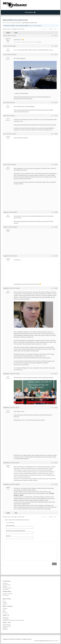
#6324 (56, 54)
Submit (54, 564)
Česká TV (5, 604)
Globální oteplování (16, 23)
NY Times (5, 613)
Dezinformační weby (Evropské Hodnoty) (13, 620)
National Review (7, 626)
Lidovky (5, 603)
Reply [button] (53, 36)
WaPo (4, 611)
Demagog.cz (6, 619)
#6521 (56, 463)
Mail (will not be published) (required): (16, 531)
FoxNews (5, 608)
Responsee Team (54, 641)
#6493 (56, 256)
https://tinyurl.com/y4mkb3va (21, 365)
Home (4, 23)
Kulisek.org (6, 595)
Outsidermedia (7, 585)
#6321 (56, 46)
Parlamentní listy (7, 588)
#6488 (56, 212)
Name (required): (10, 525)
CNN (4, 610)
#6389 (56, 134)
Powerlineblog (6, 625)
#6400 (56, 164)
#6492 (56, 227)
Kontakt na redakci (8, 594)
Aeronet (5, 586)
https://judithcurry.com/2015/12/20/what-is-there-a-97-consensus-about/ (32, 358)
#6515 (56, 374)
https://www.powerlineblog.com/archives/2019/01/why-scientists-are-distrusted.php (35, 125)
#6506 (56, 288)
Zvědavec (5, 583)
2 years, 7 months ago (33, 26)
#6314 (56, 36)
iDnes (4, 601)
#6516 (56, 407)
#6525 (56, 484)
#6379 (56, 116)
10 (55, 29)
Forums (9, 23)
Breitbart (5, 628)
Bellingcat (5, 629)
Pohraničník (6, 589)
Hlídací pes (6, 617)
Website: (8, 536)
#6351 (56, 103)
